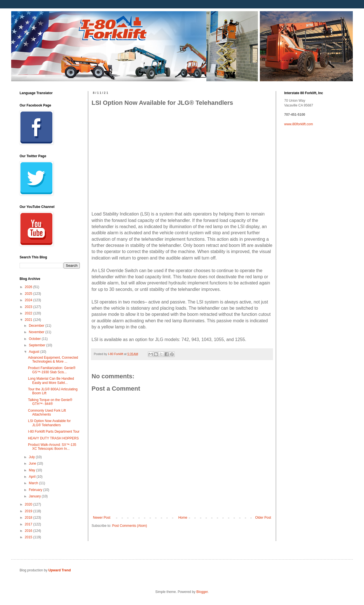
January (35, 496)
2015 (29, 537)
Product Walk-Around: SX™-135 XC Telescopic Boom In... (52, 447)
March (34, 483)
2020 (29, 504)
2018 (29, 518)
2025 (29, 294)
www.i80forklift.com (299, 124)
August (35, 352)
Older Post (263, 518)
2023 (29, 307)
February (36, 490)
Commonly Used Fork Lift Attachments (47, 412)
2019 (29, 511)
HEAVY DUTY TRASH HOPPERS (53, 438)
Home (183, 518)
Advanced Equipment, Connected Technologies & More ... (53, 360)
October (35, 339)
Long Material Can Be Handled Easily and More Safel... (51, 381)
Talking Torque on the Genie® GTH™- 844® (50, 402)
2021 (29, 320)
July (32, 457)
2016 (29, 531)
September (38, 345)
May (32, 470)
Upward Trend (60, 570)
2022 (29, 313)
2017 (29, 524)
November (37, 332)
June (33, 463)
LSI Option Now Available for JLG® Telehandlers (49, 423)
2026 (29, 287)
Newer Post (102, 518)
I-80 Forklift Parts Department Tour (54, 432)
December (37, 326)
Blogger (202, 592)
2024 (29, 300)
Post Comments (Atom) (129, 526)
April (33, 477)
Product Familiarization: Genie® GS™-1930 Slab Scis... (52, 370)
